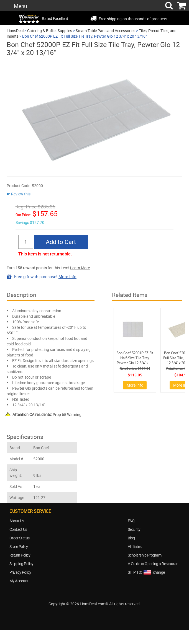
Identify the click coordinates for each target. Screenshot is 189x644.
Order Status (20, 538)
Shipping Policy (21, 564)
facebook (80, 614)
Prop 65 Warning (47, 414)
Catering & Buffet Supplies (50, 31)
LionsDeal (15, 31)
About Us (17, 521)
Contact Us (18, 529)
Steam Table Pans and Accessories (105, 31)
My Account (19, 581)
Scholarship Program (145, 555)
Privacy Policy (20, 572)
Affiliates (135, 546)
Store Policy (19, 546)
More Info (67, 276)
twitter (95, 614)
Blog (131, 538)
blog (110, 614)
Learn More (80, 268)
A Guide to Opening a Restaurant (154, 564)
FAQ (131, 521)
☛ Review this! (19, 194)
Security (134, 529)
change (159, 572)
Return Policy (20, 555)
